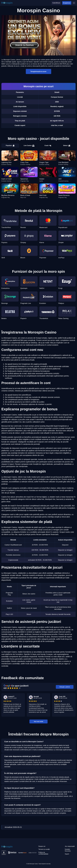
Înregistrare (67, 3)
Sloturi (67, 146)
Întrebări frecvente (68, 850)
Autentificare (56, 3)
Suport (67, 854)
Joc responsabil (70, 846)
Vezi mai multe (38, 721)
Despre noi (42, 846)
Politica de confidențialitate (43, 853)
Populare (10, 146)
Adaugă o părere (65, 687)
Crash (48, 146)
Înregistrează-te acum (39, 71)
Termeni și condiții (44, 849)
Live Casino (29, 146)
